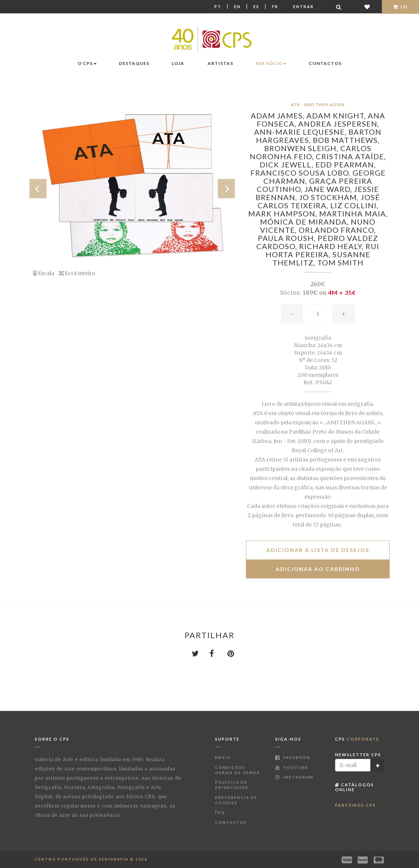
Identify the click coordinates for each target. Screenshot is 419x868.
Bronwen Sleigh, (302, 148)
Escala (44, 273)
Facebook (293, 757)
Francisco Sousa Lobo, (301, 173)
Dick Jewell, (288, 164)
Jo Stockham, (330, 197)
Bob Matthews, (346, 140)
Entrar (303, 6)
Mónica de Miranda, (305, 222)
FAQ (220, 812)
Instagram (294, 777)
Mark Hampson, (284, 213)
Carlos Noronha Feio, (311, 152)
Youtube (292, 767)
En (237, 6)
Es (256, 6)
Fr (275, 6)
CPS (357, 739)
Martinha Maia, (353, 213)
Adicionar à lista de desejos (318, 550)
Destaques (134, 63)
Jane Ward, (329, 189)
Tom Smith (340, 262)
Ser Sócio (271, 63)
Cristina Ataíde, (351, 156)
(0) (400, 6)
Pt (218, 6)
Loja (178, 63)
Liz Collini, (354, 205)
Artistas (220, 63)
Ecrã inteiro (77, 273)
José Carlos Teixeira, (319, 201)
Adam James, (279, 115)
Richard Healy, (332, 246)
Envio (223, 757)
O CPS (87, 63)
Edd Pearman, (346, 164)
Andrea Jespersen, (339, 124)
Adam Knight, (337, 115)
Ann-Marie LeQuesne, (301, 132)
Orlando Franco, (337, 230)
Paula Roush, (288, 238)
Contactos (325, 63)
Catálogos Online (355, 787)
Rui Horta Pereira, (323, 250)
